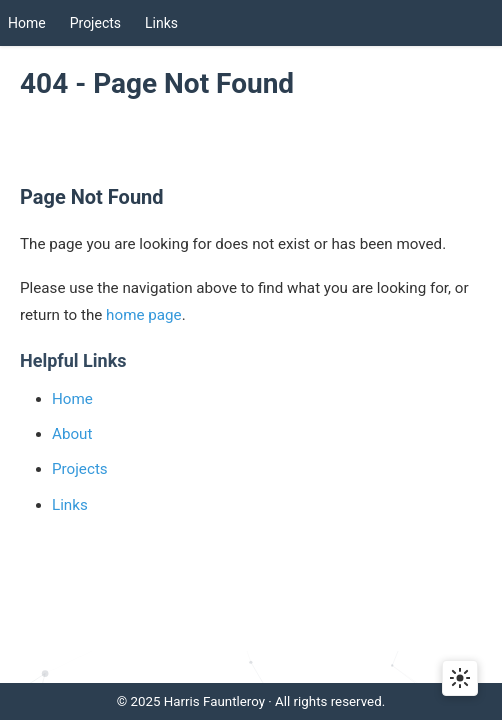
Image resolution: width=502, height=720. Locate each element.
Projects (95, 23)
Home (27, 23)
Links (161, 23)
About (72, 434)
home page (144, 315)
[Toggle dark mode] (460, 678)
